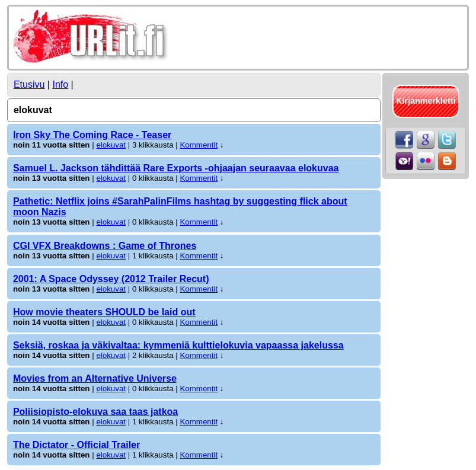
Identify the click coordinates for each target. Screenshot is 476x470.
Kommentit (199, 145)
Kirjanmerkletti (426, 101)
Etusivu (29, 84)
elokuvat (111, 145)
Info (60, 84)
